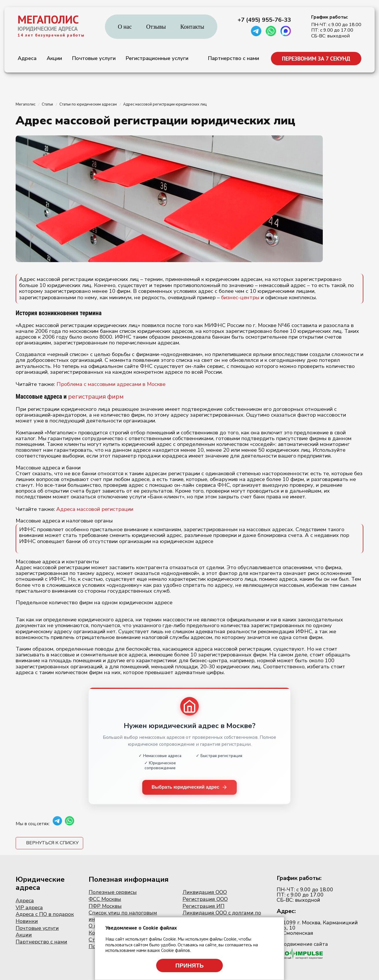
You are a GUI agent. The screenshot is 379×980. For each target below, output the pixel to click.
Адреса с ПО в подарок (45, 914)
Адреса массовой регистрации (95, 509)
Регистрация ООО (205, 899)
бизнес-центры (240, 297)
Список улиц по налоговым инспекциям (123, 916)
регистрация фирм (96, 397)
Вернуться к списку (52, 843)
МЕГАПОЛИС (48, 19)
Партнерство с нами (234, 58)
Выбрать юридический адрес (190, 787)
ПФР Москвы (105, 906)
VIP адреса (29, 908)
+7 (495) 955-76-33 (264, 20)
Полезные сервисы (113, 892)
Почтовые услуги (94, 58)
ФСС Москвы (105, 899)
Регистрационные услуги (157, 58)
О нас (125, 27)
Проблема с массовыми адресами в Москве (111, 384)
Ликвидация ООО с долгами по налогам (222, 916)
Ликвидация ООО (205, 892)
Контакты (192, 27)
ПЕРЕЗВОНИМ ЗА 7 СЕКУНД (316, 59)
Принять (189, 966)
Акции (54, 58)
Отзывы (156, 27)
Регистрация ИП (204, 906)
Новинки (27, 921)
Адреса (27, 58)
